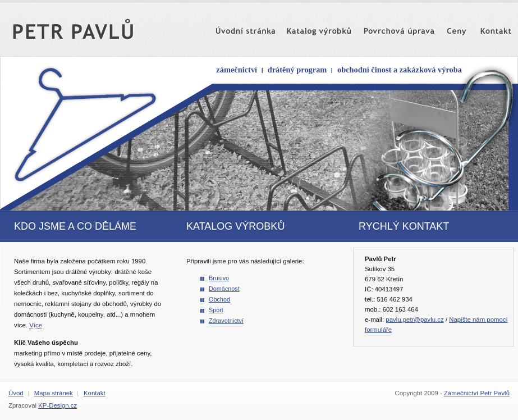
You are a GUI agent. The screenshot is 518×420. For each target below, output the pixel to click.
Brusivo (219, 278)
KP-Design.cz (58, 405)
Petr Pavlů (82, 27)
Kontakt (486, 26)
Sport (216, 310)
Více (36, 325)
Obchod (219, 299)
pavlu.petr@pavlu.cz (414, 319)
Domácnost (224, 289)
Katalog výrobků (304, 26)
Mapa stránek (54, 393)
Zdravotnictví (226, 321)
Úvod (16, 393)
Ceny (448, 26)
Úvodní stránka (234, 26)
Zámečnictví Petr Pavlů (477, 393)
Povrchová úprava (385, 26)
